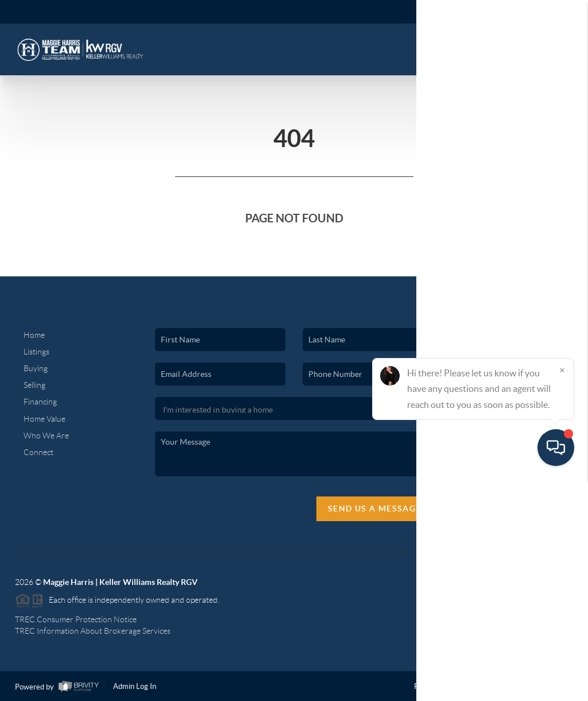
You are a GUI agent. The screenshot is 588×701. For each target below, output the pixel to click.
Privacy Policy (437, 686)
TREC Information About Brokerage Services (93, 631)
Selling (34, 385)
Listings (36, 352)
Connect (38, 452)
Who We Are (46, 436)
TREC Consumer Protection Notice (76, 619)
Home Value (45, 419)
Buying (36, 368)
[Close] (562, 591)
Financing (40, 402)
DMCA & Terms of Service (517, 686)
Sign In (543, 12)
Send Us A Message (375, 509)
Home (34, 335)
